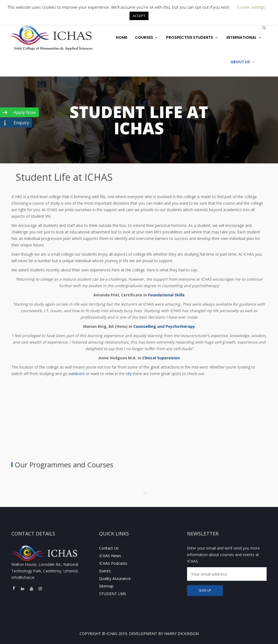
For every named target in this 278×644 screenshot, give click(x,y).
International (244, 37)
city (129, 374)
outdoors (77, 374)
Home (122, 37)
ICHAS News (110, 556)
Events (105, 571)
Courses (147, 37)
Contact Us (109, 548)
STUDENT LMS (113, 594)
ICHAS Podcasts (113, 563)
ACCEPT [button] (139, 16)
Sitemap (106, 586)
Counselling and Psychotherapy (164, 326)
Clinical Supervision (161, 358)
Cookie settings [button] (251, 7)
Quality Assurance (115, 578)
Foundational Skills (166, 295)
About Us (243, 62)
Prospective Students (192, 37)
